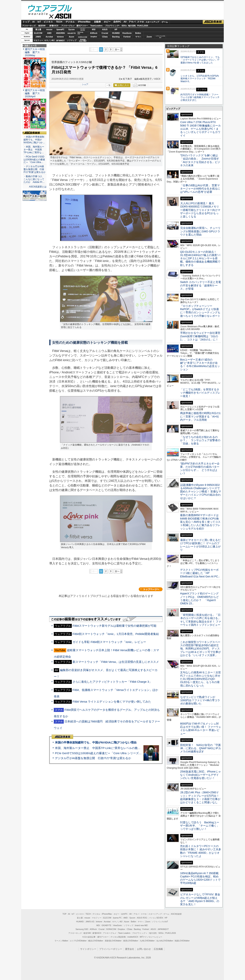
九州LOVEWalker (147, 941)
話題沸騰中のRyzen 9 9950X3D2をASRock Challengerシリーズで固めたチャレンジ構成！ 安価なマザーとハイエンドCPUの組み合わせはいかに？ (201, 492)
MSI (94, 30)
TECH (59, 22)
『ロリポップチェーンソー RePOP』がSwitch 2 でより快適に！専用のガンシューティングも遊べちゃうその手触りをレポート (200, 311)
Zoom (149, 37)
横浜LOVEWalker (96, 941)
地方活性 (132, 26)
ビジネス (48, 22)
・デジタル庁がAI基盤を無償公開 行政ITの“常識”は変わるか (35, 169)
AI (33, 22)
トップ (26, 22)
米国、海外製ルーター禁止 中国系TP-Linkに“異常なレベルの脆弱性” (100, 748)
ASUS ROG (60, 33)
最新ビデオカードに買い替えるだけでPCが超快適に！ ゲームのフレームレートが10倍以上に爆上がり (200, 545)
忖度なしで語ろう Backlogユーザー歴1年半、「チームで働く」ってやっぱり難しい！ (200, 826)
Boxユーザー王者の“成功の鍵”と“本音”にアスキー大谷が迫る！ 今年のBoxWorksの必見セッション (200, 365)
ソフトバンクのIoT (160, 37)
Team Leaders (124, 933)
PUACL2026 (143, 26)
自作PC (117, 22)
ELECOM (38, 33)
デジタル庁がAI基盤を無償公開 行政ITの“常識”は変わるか (93, 758)
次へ (117, 49)
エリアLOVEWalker (78, 941)
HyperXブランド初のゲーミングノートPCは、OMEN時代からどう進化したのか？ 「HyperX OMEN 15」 (199, 598)
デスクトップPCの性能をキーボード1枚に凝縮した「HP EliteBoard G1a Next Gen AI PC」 (200, 573)
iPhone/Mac (84, 22)
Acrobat (49, 37)
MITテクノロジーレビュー (151, 937)
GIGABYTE (71, 33)
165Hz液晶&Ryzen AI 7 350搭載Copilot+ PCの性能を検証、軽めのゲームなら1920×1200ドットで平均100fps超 (200, 878)
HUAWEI (116, 33)
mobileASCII (133, 937)
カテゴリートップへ (151, 589)
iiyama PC (117, 918)
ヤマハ (138, 37)
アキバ (132, 22)
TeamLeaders (96, 26)
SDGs (124, 26)
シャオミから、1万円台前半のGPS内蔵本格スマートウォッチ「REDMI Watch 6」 (200, 79)
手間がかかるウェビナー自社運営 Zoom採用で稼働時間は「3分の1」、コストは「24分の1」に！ (202, 336)
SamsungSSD (80, 33)
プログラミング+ (112, 26)
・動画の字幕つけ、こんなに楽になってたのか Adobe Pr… (34, 179)
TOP (65, 914)
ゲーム (165, 22)
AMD (49, 33)
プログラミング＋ (140, 933)
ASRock (94, 33)
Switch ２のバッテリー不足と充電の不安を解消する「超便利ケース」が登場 (200, 285)
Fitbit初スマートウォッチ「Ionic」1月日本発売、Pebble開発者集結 (116, 634)
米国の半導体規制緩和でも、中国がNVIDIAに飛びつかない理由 (96, 742)
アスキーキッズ (29, 26)
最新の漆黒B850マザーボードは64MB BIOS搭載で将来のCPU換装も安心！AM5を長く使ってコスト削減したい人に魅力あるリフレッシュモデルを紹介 (200, 522)
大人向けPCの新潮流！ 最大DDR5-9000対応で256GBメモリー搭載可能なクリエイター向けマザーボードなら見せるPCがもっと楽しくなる (200, 210)
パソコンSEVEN (83, 29)
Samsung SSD (82, 929)
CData (105, 37)
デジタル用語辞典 (118, 937)
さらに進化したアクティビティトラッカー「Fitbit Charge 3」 (112, 682)
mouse (49, 30)
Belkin (138, 33)
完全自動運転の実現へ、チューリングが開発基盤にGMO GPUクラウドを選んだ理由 (200, 231)
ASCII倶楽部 (213, 22)
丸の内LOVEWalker (165, 941)
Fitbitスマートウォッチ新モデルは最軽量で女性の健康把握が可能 (114, 626)
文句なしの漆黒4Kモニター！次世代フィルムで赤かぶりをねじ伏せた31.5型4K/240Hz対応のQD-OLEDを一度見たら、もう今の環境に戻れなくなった (200, 679)
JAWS (38, 37)
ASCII (50, 17)
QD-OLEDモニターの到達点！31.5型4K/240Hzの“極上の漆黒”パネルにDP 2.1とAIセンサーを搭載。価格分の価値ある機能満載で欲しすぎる (200, 258)
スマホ (140, 22)
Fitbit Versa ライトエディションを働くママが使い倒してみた (112, 702)
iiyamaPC (60, 30)
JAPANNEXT (60, 40)
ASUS (105, 30)
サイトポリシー (88, 949)
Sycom (71, 30)
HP (116, 30)
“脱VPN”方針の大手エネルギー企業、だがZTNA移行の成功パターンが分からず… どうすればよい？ (200, 469)
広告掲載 (158, 949)
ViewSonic (127, 33)
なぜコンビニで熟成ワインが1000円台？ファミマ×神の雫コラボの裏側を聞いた (200, 700)
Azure (72, 37)
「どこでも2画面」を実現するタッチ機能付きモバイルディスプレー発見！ (200, 393)
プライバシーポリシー (111, 949)
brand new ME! (141, 925)
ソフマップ (72, 40)
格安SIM (42, 26)
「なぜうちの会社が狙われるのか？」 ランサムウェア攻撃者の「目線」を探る (200, 440)
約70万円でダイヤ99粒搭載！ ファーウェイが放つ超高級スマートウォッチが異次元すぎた (200, 97)
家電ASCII (54, 26)
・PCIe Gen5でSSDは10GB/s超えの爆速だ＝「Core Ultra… (34, 160)
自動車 (97, 22)
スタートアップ (152, 22)
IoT (39, 22)
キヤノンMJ (49, 40)
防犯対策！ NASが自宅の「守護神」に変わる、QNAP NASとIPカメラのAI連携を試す (200, 748)
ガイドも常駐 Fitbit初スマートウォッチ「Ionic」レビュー (109, 642)
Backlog (116, 37)
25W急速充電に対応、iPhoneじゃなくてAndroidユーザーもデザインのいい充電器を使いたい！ (200, 775)
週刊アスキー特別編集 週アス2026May (35, 52)
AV (125, 22)
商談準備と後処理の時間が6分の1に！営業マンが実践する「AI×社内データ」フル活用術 (200, 416)
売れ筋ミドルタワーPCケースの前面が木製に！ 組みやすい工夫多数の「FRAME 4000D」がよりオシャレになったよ (201, 851)
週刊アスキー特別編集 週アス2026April (35, 93)
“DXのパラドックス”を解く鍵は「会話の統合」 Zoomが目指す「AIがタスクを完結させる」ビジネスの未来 (200, 160)
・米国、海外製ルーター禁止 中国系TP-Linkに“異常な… (34, 150)
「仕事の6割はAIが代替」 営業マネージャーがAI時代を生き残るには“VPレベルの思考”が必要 (200, 189)
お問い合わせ (144, 949)
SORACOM (111, 929)
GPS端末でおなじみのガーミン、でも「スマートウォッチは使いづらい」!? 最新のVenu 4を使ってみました (200, 60)
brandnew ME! (83, 40)
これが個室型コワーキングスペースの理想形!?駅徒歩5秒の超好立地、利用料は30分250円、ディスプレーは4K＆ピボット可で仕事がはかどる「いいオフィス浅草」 (200, 649)
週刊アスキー (82, 26)
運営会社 (130, 949)
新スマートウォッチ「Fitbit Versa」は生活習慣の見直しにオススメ (116, 662)
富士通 (38, 30)
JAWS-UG (90, 922)
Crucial (105, 33)
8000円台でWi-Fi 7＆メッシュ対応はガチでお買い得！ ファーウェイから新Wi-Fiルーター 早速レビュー (201, 729)
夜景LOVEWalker (131, 941)
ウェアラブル (50, 9)
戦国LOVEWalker (182, 941)
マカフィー (38, 40)
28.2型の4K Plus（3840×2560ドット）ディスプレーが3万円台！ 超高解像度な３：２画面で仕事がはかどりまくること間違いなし (200, 797)
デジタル (70, 22)
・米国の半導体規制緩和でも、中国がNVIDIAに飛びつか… (34, 140)
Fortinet (127, 37)
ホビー (107, 22)
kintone (60, 37)
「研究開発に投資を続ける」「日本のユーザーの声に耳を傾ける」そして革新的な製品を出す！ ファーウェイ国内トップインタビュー (201, 620)
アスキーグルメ (68, 26)
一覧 (109, 85)
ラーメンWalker (61, 941)
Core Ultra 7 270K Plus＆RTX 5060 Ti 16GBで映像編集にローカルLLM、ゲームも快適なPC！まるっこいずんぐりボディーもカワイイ (200, 129)
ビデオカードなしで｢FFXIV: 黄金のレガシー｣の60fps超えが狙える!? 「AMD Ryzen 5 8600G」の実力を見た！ (200, 899)
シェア (85, 84)
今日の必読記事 (89, 937)
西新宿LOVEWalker (113, 941)
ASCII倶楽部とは (38, 187)
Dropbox (94, 37)
